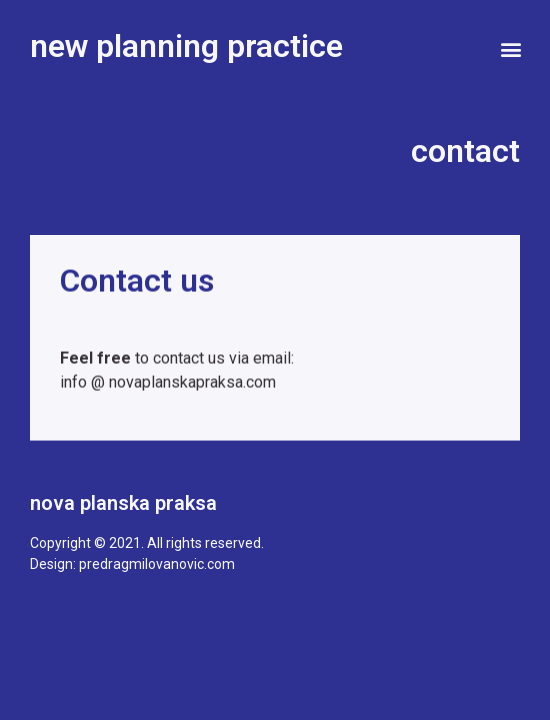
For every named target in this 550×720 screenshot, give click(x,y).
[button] (510, 48)
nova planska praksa (123, 503)
